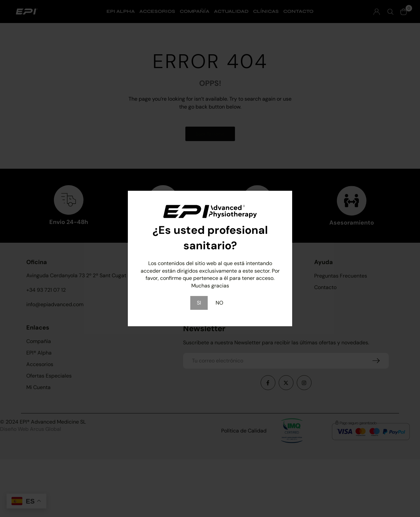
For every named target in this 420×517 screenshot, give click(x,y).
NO (219, 303)
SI (199, 303)
